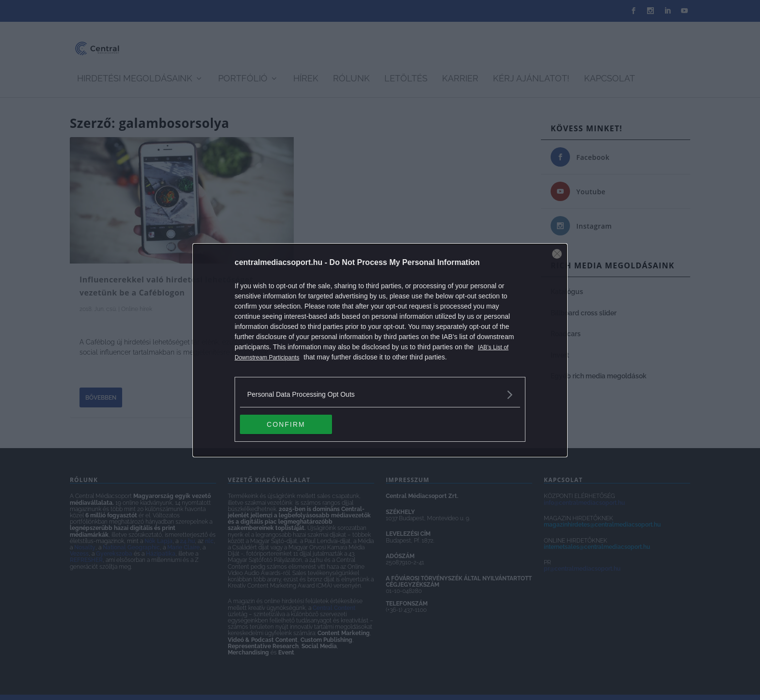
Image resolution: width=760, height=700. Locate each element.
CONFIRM (286, 424)
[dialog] (380, 350)
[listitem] (380, 395)
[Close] (557, 254)
